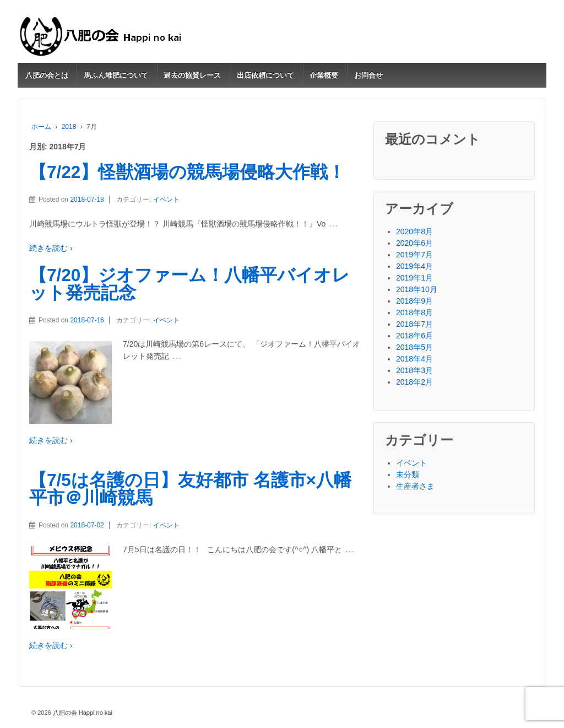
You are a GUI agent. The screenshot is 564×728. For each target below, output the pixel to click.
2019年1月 (414, 278)
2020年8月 (414, 231)
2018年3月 (414, 370)
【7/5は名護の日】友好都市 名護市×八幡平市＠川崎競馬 (190, 489)
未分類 (408, 474)
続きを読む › (51, 248)
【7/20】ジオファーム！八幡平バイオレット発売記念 (189, 284)
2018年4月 (414, 359)
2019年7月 (414, 255)
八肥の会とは (47, 75)
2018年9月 (414, 301)
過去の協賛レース (192, 75)
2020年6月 (414, 243)
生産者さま (415, 486)
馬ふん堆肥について (116, 75)
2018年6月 (414, 336)
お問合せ (368, 75)
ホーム (41, 127)
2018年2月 (414, 382)
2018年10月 (417, 289)
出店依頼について (265, 75)
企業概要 (324, 75)
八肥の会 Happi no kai (82, 713)
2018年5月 (414, 347)
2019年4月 (414, 266)
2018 (69, 127)
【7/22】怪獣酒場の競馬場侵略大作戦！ (187, 172)
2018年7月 (414, 324)
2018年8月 (414, 312)
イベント (166, 199)
